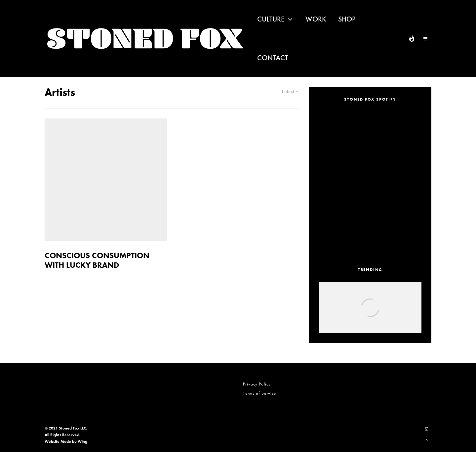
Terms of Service (259, 393)
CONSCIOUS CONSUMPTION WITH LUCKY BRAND (97, 260)
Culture (271, 19)
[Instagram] (426, 429)
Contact (273, 58)
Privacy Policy (257, 384)
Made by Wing (74, 441)
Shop (347, 19)
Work (316, 19)
